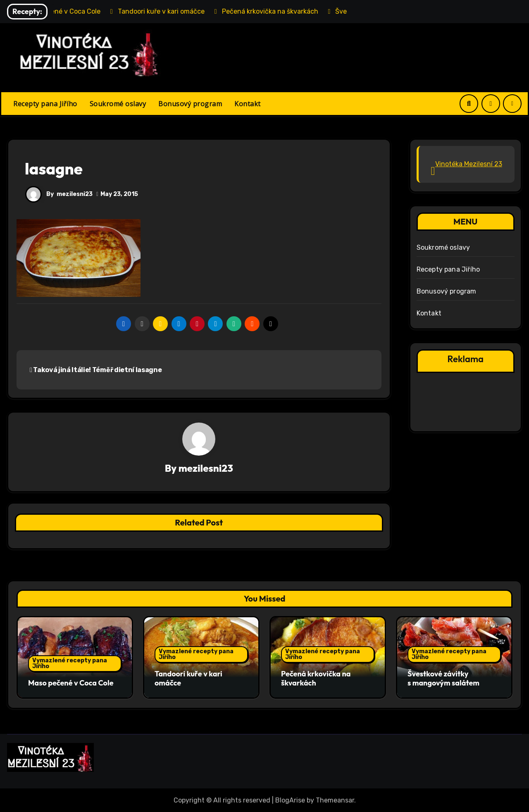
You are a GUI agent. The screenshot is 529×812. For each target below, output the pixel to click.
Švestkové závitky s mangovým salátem (443, 679)
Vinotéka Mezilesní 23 (469, 164)
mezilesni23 (75, 194)
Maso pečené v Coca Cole (71, 683)
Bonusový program (190, 104)
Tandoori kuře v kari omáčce (188, 679)
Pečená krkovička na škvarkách (316, 679)
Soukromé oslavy (118, 104)
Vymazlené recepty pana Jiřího (70, 663)
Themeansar (335, 800)
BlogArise (290, 800)
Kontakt (248, 104)
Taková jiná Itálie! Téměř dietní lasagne (96, 370)
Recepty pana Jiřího (45, 104)
